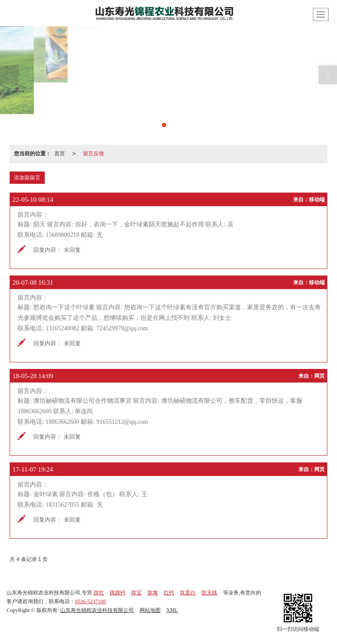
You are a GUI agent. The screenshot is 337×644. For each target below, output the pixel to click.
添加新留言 (27, 178)
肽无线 (209, 593)
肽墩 (153, 593)
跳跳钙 (118, 593)
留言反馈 (93, 154)
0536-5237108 (90, 601)
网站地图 (150, 610)
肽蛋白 (188, 593)
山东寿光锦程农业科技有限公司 (97, 610)
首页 (60, 154)
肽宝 (136, 593)
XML (172, 610)
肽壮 (99, 593)
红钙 (169, 593)
